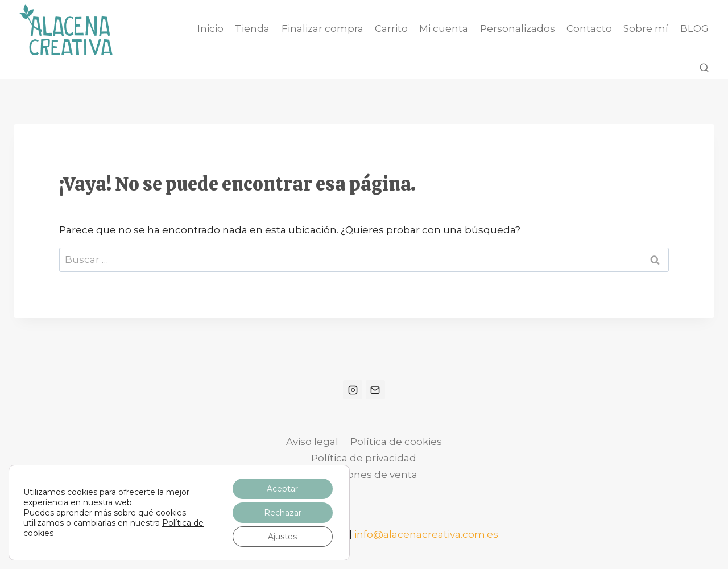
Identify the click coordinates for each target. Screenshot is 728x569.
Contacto (589, 28)
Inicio (210, 28)
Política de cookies (396, 442)
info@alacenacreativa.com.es (426, 534)
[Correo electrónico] (375, 390)
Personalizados (518, 28)
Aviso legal (312, 442)
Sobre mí (646, 28)
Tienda (252, 28)
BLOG (694, 28)
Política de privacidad (364, 458)
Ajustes (282, 537)
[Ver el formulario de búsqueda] (704, 68)
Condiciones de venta (364, 475)
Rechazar (283, 513)
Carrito (391, 28)
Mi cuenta (444, 28)
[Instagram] (353, 390)
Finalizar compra (322, 28)
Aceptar (282, 489)
